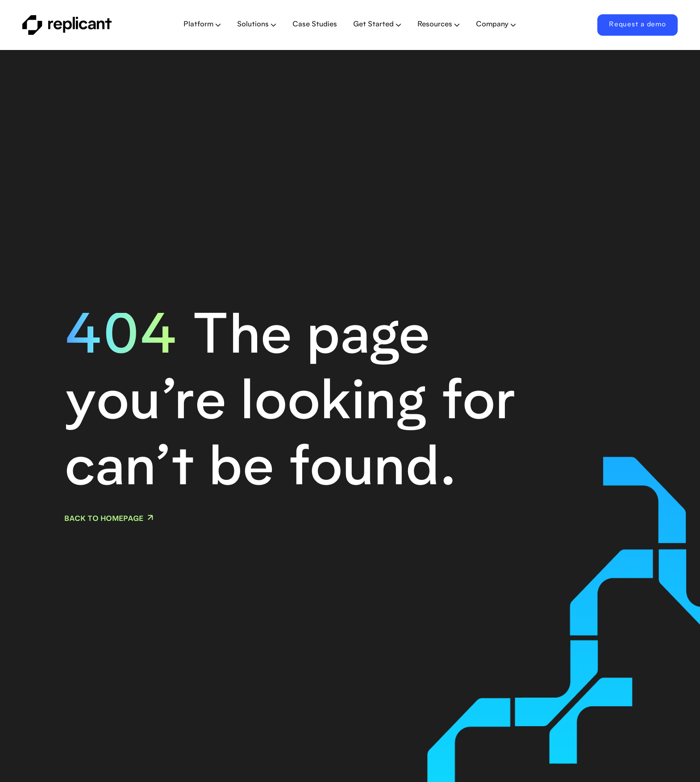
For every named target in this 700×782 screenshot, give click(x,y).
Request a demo (637, 25)
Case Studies (315, 25)
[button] (202, 25)
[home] (85, 25)
